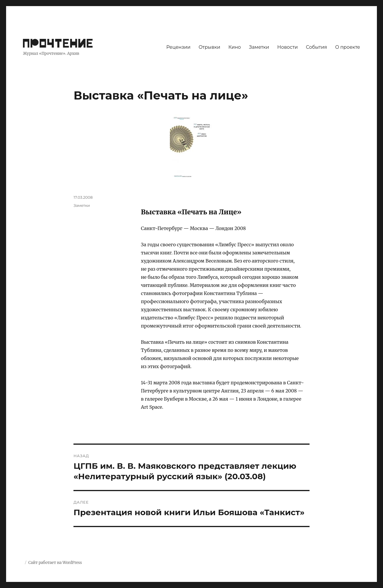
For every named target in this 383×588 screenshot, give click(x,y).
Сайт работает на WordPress (55, 563)
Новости (288, 47)
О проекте (348, 47)
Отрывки (210, 47)
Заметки (259, 47)
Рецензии (178, 47)
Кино (234, 47)
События (316, 47)
